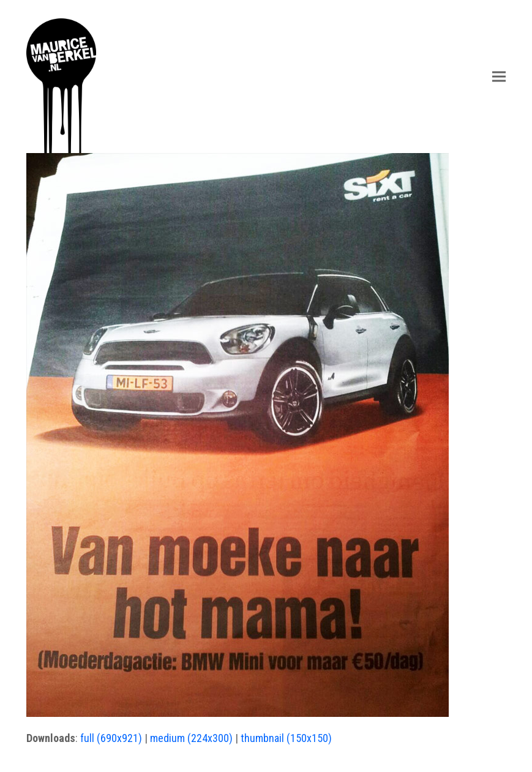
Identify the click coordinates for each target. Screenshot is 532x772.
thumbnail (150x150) (286, 738)
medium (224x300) (191, 738)
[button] (499, 76)
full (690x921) (111, 738)
